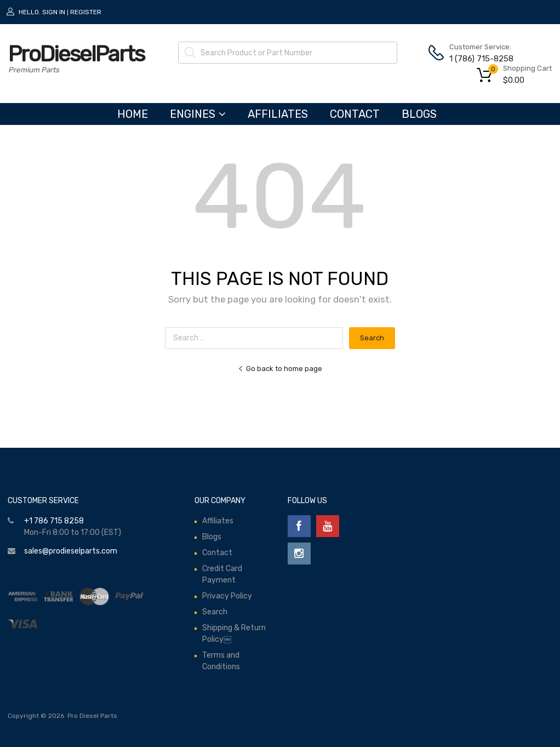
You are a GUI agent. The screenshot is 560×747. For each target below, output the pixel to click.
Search (215, 612)
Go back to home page (280, 369)
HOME (133, 114)
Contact (355, 114)
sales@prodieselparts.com (71, 551)
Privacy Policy (227, 596)
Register (86, 12)
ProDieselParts (76, 54)
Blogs (419, 114)
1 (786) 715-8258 (476, 59)
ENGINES (198, 114)
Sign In (54, 12)
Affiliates (278, 114)
